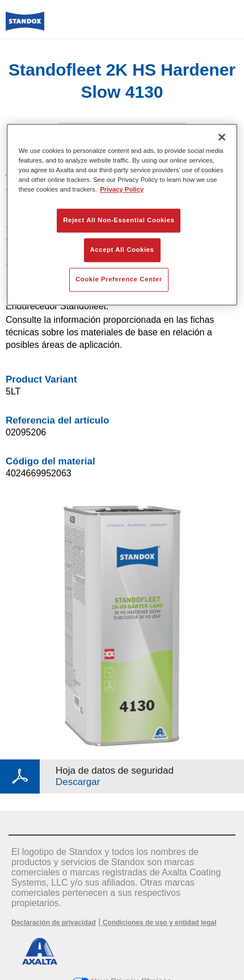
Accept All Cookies (122, 250)
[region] (122, 215)
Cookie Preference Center (119, 279)
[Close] (222, 137)
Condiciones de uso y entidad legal (158, 923)
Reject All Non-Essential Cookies (119, 220)
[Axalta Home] (25, 26)
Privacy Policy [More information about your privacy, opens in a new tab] (122, 189)
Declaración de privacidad (54, 923)
